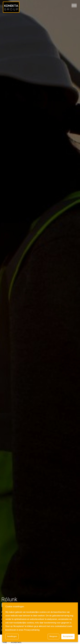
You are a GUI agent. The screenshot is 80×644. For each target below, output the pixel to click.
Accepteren (68, 636)
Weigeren (53, 636)
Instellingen (12, 636)
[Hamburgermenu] (74, 6)
